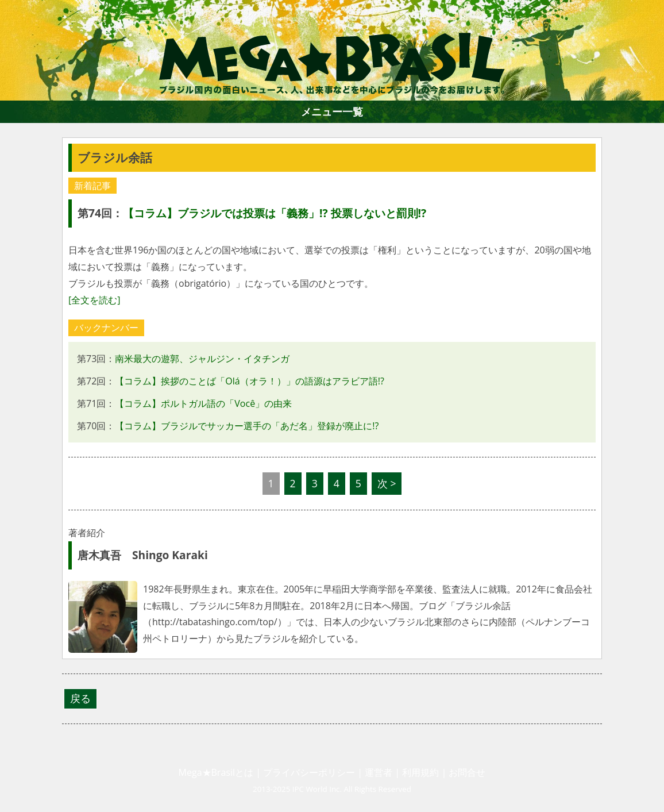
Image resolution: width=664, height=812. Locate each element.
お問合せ (467, 772)
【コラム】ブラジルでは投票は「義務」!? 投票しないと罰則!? (275, 213)
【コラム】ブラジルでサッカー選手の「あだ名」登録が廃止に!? (247, 426)
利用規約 (420, 772)
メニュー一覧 (332, 111)
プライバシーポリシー (309, 772)
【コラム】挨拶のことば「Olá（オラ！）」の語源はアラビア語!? (250, 381)
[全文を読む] (94, 300)
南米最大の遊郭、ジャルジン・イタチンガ (202, 359)
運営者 (379, 772)
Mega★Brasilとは (216, 772)
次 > (387, 483)
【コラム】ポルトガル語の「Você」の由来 (203, 403)
